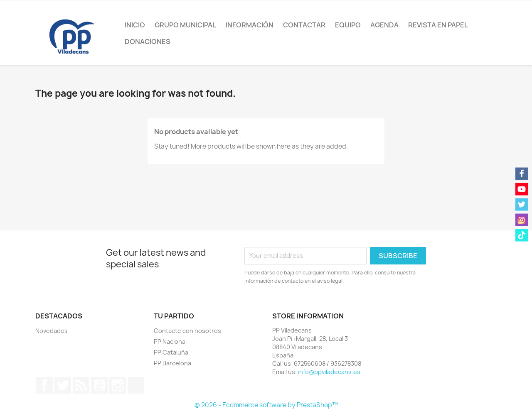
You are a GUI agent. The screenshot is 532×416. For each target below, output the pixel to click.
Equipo (348, 25)
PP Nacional (170, 341)
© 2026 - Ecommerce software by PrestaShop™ (266, 405)
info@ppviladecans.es (329, 372)
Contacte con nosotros (187, 331)
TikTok (136, 385)
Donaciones (148, 42)
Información (250, 25)
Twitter (63, 385)
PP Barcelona (172, 363)
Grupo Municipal (185, 25)
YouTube (99, 385)
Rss (81, 385)
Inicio (135, 25)
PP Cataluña (171, 352)
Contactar (304, 25)
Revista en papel (438, 25)
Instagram (118, 385)
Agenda (384, 25)
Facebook (44, 385)
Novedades (52, 331)
